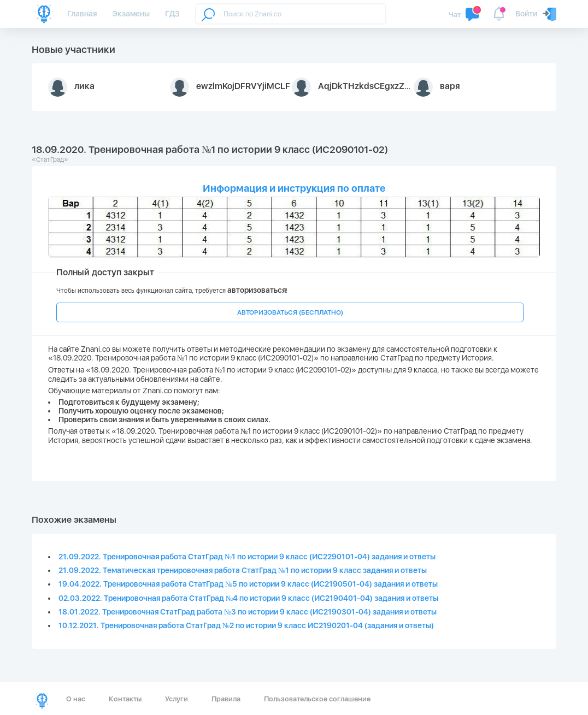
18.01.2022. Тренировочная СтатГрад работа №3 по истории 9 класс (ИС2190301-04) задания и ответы (248, 612)
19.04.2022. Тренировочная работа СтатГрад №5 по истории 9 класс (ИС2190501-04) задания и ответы (248, 584)
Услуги (177, 699)
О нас (76, 699)
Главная (82, 14)
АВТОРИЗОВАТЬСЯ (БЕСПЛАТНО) (290, 312)
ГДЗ (172, 14)
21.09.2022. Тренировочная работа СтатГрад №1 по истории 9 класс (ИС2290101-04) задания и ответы (247, 557)
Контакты (125, 699)
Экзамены (131, 14)
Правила (226, 699)
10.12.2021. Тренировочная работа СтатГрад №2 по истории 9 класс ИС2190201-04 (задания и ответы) (246, 625)
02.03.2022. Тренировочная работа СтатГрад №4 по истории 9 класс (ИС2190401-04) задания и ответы (248, 598)
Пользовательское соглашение (317, 699)
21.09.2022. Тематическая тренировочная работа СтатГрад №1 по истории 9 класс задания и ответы (243, 570)
